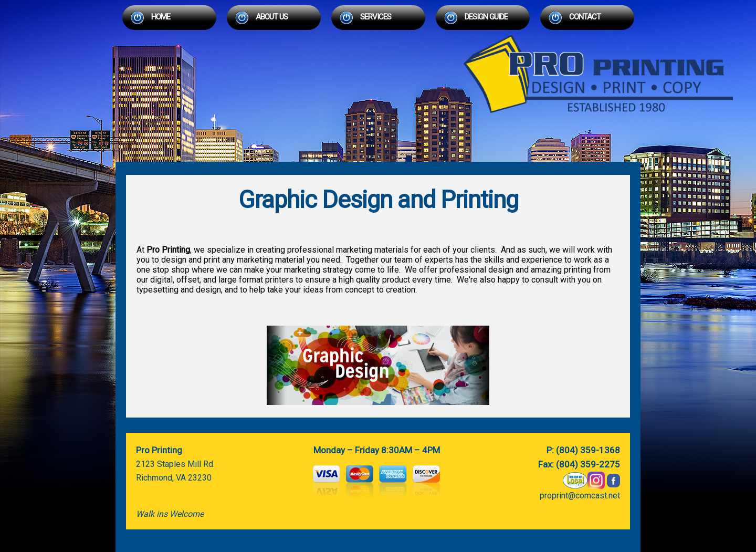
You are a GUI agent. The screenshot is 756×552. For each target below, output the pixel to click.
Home (161, 17)
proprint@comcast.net (580, 496)
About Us (272, 17)
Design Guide (486, 17)
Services (376, 17)
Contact (585, 17)
